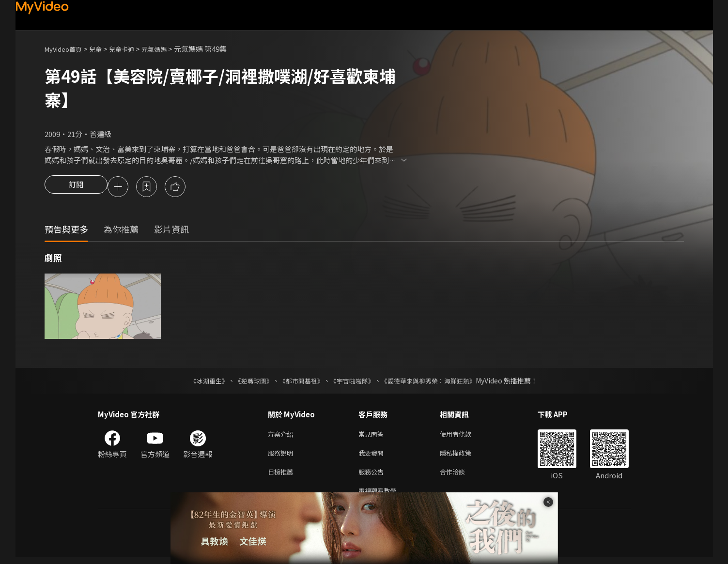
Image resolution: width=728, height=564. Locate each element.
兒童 (103, 49)
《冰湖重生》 (201, 382)
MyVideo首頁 (67, 49)
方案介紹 (282, 436)
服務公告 (373, 477)
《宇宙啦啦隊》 (354, 382)
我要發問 (373, 456)
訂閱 (76, 187)
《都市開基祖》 (299, 382)
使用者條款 (464, 436)
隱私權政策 (464, 456)
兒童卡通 (132, 49)
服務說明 (282, 456)
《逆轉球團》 (248, 382)
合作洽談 (460, 477)
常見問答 (373, 436)
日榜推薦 (282, 477)
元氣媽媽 (169, 49)
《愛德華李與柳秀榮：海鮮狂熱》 (435, 382)
